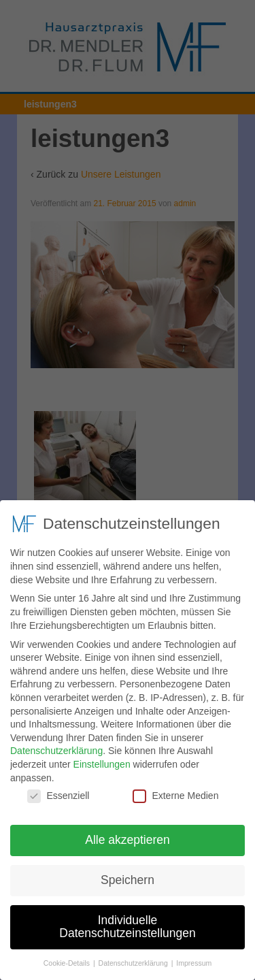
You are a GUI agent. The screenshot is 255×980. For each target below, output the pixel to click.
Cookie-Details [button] (68, 957)
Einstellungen (102, 758)
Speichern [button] (128, 874)
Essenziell (58, 790)
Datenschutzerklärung (56, 745)
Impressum (194, 957)
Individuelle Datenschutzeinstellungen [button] (127, 921)
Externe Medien (175, 790)
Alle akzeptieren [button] (128, 834)
